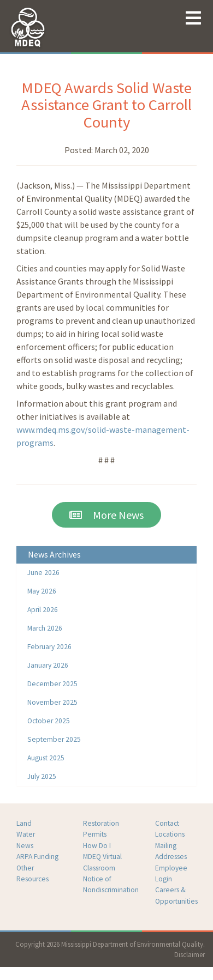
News (25, 846)
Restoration (101, 823)
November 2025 (52, 702)
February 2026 (49, 647)
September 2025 (54, 739)
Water (26, 834)
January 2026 (48, 665)
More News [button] (106, 515)
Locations (170, 834)
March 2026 (45, 628)
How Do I (97, 846)
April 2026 (43, 610)
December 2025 (52, 684)
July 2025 (42, 776)
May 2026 (42, 591)
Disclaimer (190, 954)
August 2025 (46, 758)
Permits (95, 834)
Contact (167, 823)
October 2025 (49, 721)
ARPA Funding (37, 857)
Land (24, 823)
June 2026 (43, 573)
